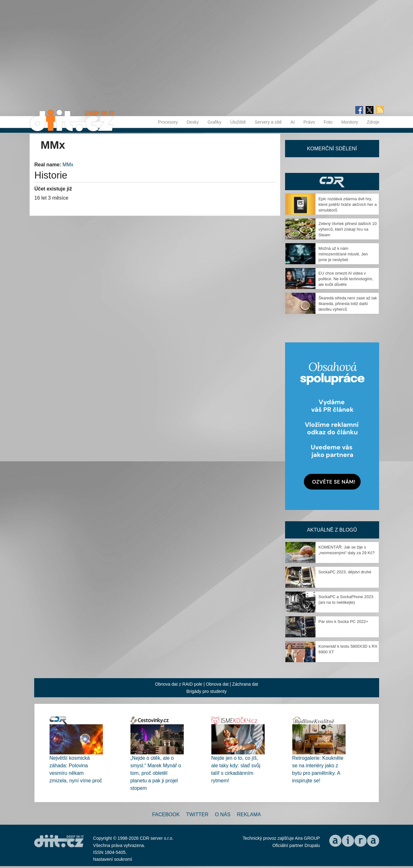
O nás (223, 814)
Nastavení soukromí (113, 859)
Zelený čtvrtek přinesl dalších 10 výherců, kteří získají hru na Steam (348, 229)
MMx (68, 165)
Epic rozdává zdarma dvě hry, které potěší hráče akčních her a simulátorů (348, 204)
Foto (328, 122)
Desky (193, 122)
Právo (309, 122)
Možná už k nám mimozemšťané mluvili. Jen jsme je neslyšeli (343, 254)
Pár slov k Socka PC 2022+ (344, 622)
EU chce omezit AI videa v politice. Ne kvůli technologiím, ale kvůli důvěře (346, 279)
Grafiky (214, 122)
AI (292, 122)
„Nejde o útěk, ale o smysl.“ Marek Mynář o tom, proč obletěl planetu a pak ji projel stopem (156, 773)
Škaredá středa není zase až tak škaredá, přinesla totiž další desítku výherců (348, 304)
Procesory (168, 122)
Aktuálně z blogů (332, 530)
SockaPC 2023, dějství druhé (345, 572)
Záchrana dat (245, 684)
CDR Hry (332, 182)
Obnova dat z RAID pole (179, 684)
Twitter (197, 814)
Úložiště (238, 122)
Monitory (350, 122)
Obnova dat (217, 684)
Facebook (166, 814)
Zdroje (373, 122)
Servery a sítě (268, 122)
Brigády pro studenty (206, 691)
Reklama (249, 814)
